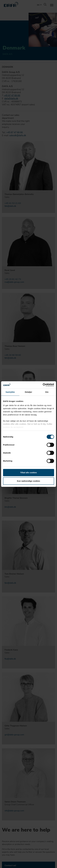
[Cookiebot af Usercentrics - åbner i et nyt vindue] (43, 385)
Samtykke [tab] (10, 392)
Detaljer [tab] (29, 392)
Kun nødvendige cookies (29, 481)
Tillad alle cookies (28, 473)
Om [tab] (47, 392)
